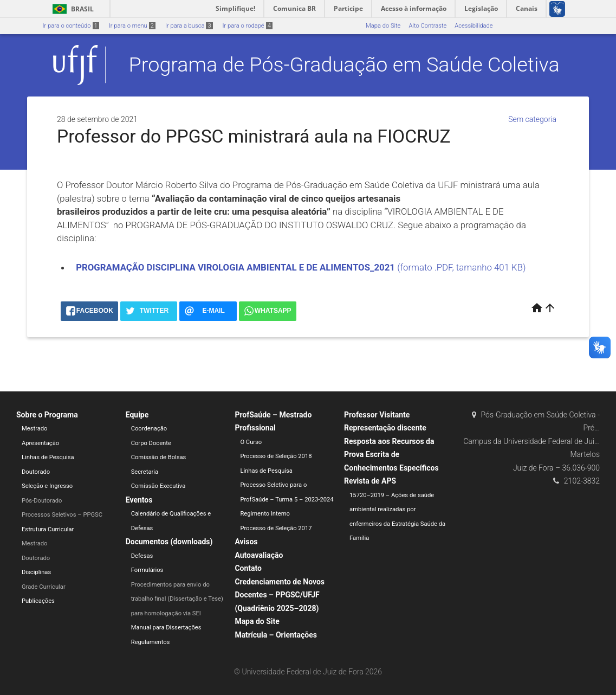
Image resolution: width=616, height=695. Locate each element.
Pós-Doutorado (42, 501)
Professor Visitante (377, 415)
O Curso (251, 442)
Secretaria (145, 472)
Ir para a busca (189, 26)
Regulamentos (151, 642)
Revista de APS (370, 481)
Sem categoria (532, 119)
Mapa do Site (383, 26)
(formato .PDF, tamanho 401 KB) (461, 267)
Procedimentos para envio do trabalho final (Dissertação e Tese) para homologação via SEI (177, 599)
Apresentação (40, 443)
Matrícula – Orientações (276, 635)
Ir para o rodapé (248, 26)
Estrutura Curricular (48, 529)
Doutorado (36, 472)
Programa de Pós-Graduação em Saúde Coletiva (344, 65)
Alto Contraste (427, 26)
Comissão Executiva (158, 486)
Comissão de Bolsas (159, 457)
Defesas (142, 556)
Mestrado (34, 429)
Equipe (137, 415)
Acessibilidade (474, 26)
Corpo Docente (151, 443)
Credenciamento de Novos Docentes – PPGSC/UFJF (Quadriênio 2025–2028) (280, 595)
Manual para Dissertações (166, 628)
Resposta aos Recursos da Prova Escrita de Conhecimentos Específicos (391, 455)
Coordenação (149, 429)
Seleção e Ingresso (47, 486)
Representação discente (385, 428)
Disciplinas (36, 572)
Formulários (147, 570)
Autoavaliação (259, 555)
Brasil (71, 9)
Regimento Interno (265, 514)
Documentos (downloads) (169, 542)
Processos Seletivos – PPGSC (62, 515)
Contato (248, 568)
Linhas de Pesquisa (48, 457)
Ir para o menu (132, 26)
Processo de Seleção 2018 (276, 456)
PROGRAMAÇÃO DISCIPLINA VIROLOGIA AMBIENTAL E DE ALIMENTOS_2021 (236, 267)
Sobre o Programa (47, 415)
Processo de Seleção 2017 (276, 528)
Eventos (139, 500)
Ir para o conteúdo (71, 26)
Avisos (246, 542)
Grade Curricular (44, 587)
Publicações (38, 601)
